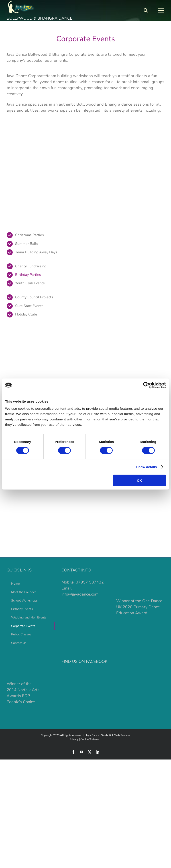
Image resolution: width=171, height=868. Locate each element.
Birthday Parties (28, 275)
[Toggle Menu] (161, 10)
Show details (147, 467)
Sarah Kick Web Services (116, 735)
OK (139, 480)
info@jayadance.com (80, 594)
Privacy (74, 739)
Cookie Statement (91, 739)
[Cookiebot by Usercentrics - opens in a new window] (146, 385)
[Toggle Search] (146, 10)
